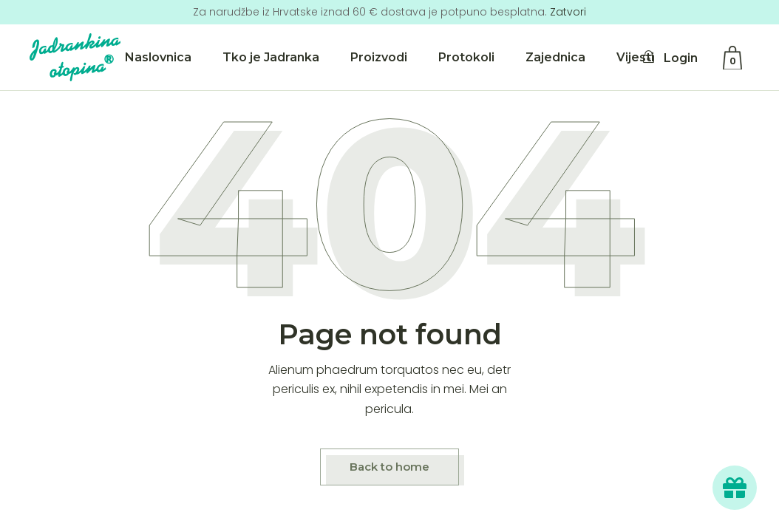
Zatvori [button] (568, 12)
